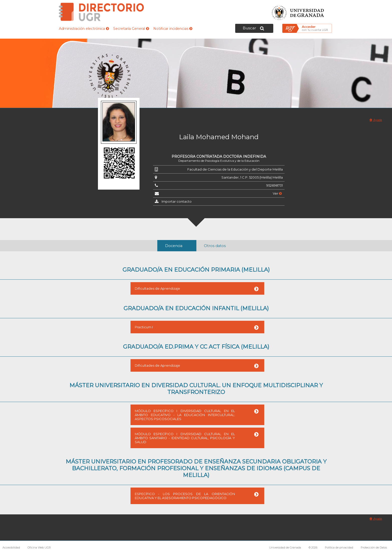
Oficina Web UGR (39, 547)
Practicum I (144, 327)
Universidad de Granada (298, 11)
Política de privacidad (339, 547)
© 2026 (313, 547)
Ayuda (376, 120)
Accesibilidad (11, 547)
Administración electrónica (84, 29)
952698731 (275, 185)
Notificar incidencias (173, 29)
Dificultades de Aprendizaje (157, 288)
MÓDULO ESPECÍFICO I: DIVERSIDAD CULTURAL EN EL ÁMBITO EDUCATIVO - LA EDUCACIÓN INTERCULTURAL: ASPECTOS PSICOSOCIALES (185, 415)
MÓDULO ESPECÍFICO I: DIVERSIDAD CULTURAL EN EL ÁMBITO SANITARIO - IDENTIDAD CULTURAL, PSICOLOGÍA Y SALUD (185, 438)
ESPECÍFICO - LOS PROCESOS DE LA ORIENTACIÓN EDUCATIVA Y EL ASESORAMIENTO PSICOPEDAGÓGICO (185, 496)
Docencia (174, 246)
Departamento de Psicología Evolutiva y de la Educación (219, 161)
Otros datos (215, 246)
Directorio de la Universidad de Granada (101, 12)
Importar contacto (177, 201)
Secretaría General (131, 29)
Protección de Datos (374, 547)
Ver (277, 193)
